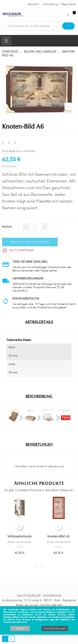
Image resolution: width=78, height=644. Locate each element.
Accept (20, 628)
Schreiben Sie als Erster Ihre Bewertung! (39, 466)
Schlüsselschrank (20, 536)
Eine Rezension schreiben (19, 151)
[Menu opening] (6, 41)
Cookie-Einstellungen (55, 629)
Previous (36, 566)
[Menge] (35, 227)
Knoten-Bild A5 (58, 536)
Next (42, 566)
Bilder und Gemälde (19, 542)
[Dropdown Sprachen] (33, 4)
